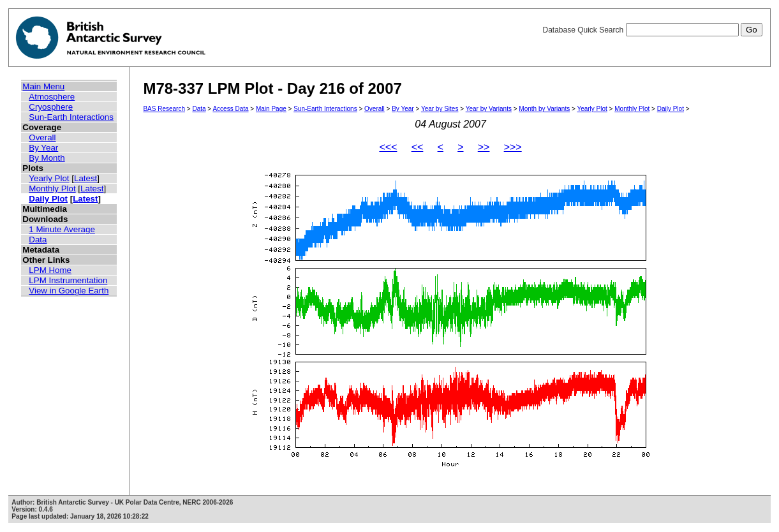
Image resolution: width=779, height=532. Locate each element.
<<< (388, 147)
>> (484, 147)
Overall (42, 137)
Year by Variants (489, 109)
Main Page (271, 109)
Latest (85, 178)
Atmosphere (52, 97)
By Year (43, 148)
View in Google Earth (69, 291)
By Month (47, 158)
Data (38, 240)
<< (418, 147)
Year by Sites (440, 109)
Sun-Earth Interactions (71, 117)
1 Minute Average (62, 229)
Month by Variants (544, 109)
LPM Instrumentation (68, 280)
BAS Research (164, 109)
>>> (513, 147)
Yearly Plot (49, 178)
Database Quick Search (652, 30)
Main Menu (43, 86)
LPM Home (50, 270)
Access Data (230, 109)
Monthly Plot (52, 188)
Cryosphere (51, 107)
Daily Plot (48, 199)
